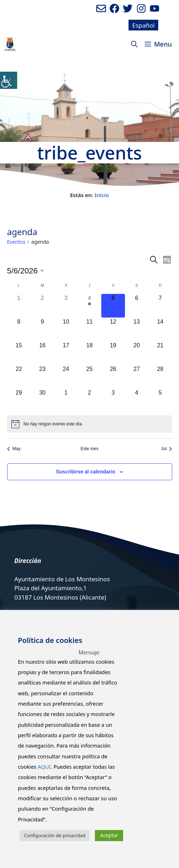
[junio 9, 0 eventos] (42, 329)
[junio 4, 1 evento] (89, 306)
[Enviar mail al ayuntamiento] (101, 8)
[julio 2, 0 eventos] (89, 400)
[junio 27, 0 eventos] (137, 377)
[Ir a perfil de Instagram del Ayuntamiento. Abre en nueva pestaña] (141, 8)
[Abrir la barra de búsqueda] (134, 44)
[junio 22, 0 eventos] (19, 377)
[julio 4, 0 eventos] (137, 400)
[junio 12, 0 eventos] (113, 329)
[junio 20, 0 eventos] (137, 353)
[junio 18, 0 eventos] (89, 353)
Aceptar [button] (109, 835)
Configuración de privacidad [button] (55, 835)
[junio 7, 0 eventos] (160, 306)
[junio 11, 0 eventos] (89, 329)
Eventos (16, 242)
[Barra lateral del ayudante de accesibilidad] (9, 80)
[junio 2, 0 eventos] (42, 306)
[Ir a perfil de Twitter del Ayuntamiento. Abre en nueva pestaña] (128, 8)
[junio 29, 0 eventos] (19, 400)
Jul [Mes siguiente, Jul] (166, 449)
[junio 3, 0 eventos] (66, 306)
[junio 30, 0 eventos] (42, 400)
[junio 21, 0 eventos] (160, 353)
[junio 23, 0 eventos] (42, 377)
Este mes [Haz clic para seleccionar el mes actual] (89, 449)
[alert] (90, 424)
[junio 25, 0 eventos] (89, 377)
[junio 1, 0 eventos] (19, 306)
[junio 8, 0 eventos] (19, 329)
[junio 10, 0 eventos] (66, 329)
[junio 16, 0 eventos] (42, 353)
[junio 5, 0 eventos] (113, 306)
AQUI (44, 767)
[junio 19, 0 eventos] (113, 353)
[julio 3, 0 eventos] (113, 400)
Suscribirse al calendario (86, 472)
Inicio (102, 195)
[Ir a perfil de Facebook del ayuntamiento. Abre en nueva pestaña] (114, 8)
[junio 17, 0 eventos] (66, 353)
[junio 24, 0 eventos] (66, 377)
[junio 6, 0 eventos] (137, 306)
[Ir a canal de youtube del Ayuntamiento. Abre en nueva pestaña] (154, 8)
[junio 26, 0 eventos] (113, 377)
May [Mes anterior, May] (14, 449)
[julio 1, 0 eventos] (66, 400)
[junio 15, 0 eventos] (19, 353)
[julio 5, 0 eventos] (160, 400)
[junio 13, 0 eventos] (137, 329)
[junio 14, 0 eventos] (160, 329)
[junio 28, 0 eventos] (160, 377)
